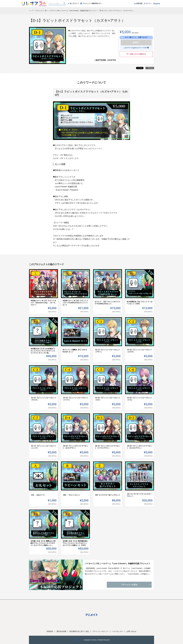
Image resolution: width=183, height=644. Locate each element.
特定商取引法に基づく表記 (79, 631)
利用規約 (50, 631)
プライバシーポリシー (100, 631)
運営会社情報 (61, 631)
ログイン (148, 3)
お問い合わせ (131, 631)
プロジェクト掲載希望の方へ (91, 3)
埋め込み (150, 68)
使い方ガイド (73, 3)
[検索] (65, 4)
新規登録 (138, 3)
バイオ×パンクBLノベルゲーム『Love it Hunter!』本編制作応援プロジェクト (118, 564)
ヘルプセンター (118, 631)
